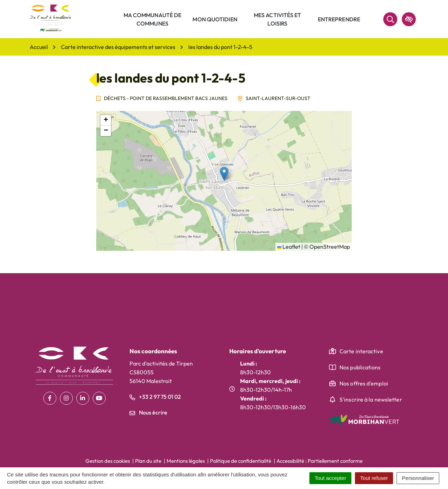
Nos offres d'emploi (364, 383)
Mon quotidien (215, 19)
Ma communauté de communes (153, 19)
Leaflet (289, 247)
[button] (224, 174)
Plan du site (148, 461)
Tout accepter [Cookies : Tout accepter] (330, 478)
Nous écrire (148, 412)
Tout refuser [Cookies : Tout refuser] (374, 478)
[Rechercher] (390, 19)
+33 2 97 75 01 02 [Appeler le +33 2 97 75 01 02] (155, 397)
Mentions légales (186, 461)
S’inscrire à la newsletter (371, 399)
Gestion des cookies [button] (108, 461)
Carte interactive (361, 351)
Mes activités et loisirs (278, 19)
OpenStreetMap (330, 247)
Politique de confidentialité (241, 461)
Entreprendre (339, 19)
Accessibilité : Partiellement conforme (320, 461)
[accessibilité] (409, 19)
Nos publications (360, 367)
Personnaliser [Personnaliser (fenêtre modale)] (418, 478)
